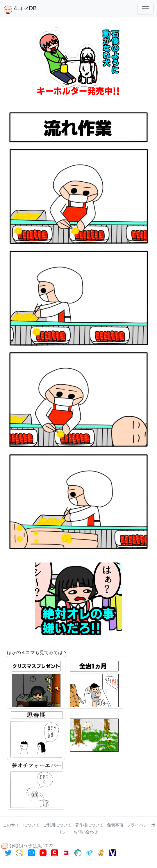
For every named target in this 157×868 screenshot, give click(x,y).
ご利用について (58, 825)
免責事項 (116, 825)
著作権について (90, 825)
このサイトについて (22, 825)
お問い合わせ (86, 832)
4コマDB (20, 9)
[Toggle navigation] (145, 9)
